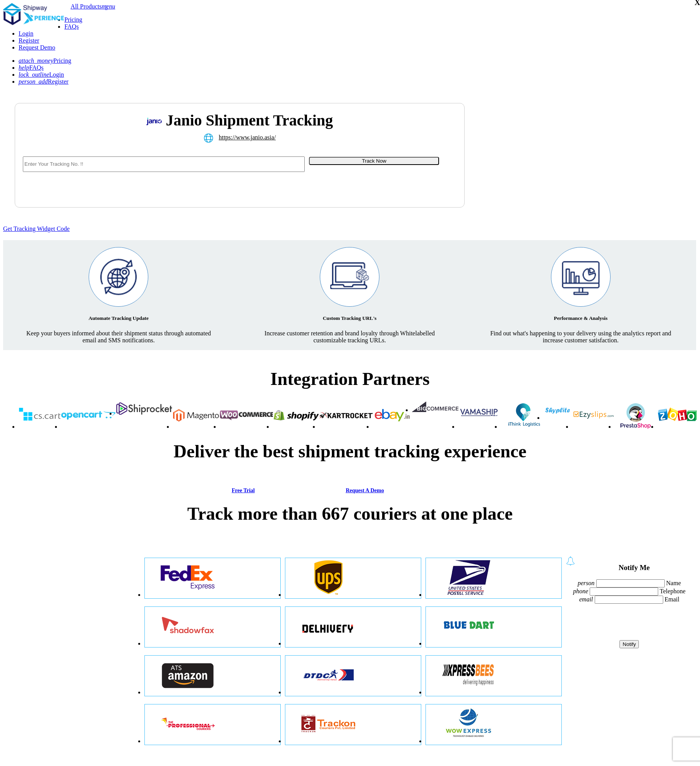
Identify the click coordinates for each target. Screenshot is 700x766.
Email (672, 599)
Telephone (673, 591)
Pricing (73, 20)
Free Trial (243, 490)
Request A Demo (365, 490)
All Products (86, 6)
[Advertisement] (549, 165)
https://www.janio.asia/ (247, 137)
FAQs (71, 27)
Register (29, 40)
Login (26, 33)
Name (674, 583)
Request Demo (37, 47)
